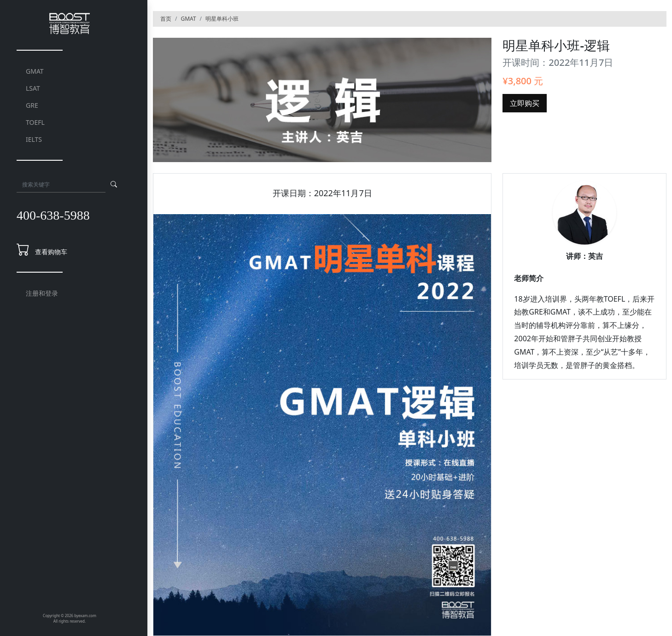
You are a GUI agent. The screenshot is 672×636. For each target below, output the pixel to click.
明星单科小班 (222, 19)
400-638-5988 (53, 215)
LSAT (33, 88)
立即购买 (525, 103)
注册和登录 (42, 293)
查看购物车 (51, 252)
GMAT (35, 71)
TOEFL (35, 122)
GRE (32, 105)
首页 (166, 19)
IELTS (34, 139)
